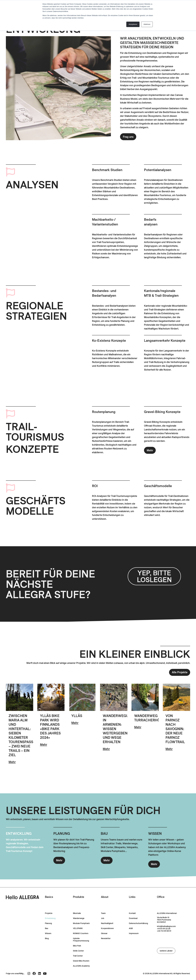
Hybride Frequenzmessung (81, 940)
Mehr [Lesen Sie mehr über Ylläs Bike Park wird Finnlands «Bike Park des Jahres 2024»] (44, 744)
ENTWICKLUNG (19, 833)
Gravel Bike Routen (81, 961)
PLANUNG (62, 833)
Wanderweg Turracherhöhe (150, 718)
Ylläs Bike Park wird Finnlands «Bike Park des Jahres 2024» (50, 727)
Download (133, 918)
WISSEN (155, 833)
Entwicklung (50, 918)
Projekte (49, 913)
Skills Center (78, 951)
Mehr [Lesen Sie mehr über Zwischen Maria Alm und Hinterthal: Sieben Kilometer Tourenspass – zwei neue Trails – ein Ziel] (12, 762)
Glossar (104, 933)
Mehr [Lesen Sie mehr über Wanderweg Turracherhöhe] (138, 727)
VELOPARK (78, 928)
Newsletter (106, 938)
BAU (104, 833)
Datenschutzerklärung (138, 923)
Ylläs (77, 716)
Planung (48, 923)
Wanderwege (79, 918)
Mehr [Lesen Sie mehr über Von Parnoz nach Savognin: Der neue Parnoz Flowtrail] (169, 749)
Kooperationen (107, 928)
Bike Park (77, 946)
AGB (131, 928)
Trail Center (78, 956)
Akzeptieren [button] (133, 24)
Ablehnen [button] (147, 24)
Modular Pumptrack (81, 923)
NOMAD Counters (81, 933)
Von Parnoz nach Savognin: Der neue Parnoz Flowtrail (175, 729)
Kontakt (132, 913)
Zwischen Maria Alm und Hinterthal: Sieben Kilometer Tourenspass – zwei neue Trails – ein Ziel (21, 735)
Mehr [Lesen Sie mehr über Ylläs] (75, 723)
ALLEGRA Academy (81, 966)
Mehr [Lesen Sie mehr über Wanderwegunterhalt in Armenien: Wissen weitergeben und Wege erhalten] (106, 749)
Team (103, 913)
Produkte (79, 897)
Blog (47, 938)
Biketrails (77, 913)
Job (103, 918)
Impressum (134, 933)
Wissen (48, 933)
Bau (47, 928)
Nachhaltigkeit (107, 923)
